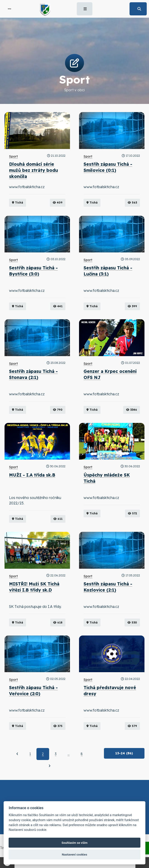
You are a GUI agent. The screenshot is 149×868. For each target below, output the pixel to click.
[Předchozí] (17, 754)
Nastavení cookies (74, 854)
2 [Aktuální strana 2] (43, 754)
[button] (10, 9)
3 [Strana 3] (56, 754)
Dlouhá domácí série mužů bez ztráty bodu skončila (34, 170)
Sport (13, 156)
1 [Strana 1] (30, 754)
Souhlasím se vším (75, 843)
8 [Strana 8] (82, 754)
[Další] (49, 766)
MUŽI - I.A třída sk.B (32, 475)
